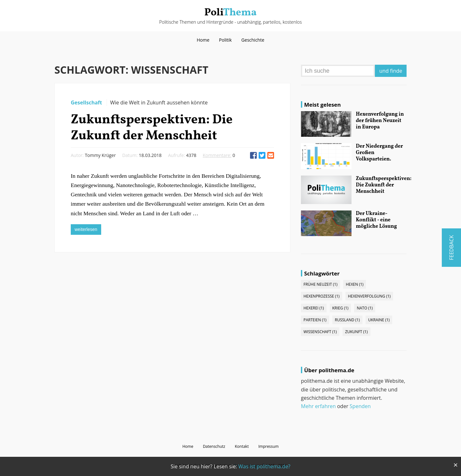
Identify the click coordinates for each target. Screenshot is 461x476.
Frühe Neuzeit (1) (320, 284)
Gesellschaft (87, 103)
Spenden (360, 406)
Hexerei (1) (314, 308)
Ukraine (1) (379, 320)
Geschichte (253, 40)
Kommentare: (217, 155)
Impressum (268, 446)
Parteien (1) (315, 320)
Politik (225, 40)
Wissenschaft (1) (320, 332)
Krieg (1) (340, 308)
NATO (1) (365, 308)
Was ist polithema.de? (264, 466)
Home (203, 40)
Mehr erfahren (318, 406)
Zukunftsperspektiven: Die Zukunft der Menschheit (152, 128)
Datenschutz (214, 446)
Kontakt (242, 446)
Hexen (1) (355, 284)
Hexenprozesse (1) (322, 296)
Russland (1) (347, 320)
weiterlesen (86, 229)
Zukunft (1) (356, 332)
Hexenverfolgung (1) (369, 296)
